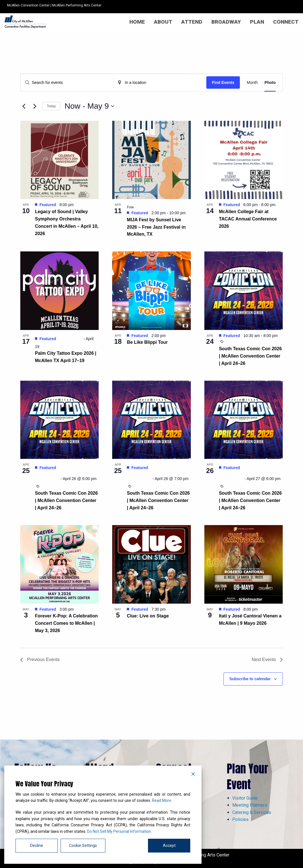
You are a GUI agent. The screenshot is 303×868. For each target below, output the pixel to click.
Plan (257, 22)
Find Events (223, 82)
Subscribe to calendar (250, 679)
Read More (162, 800)
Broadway (226, 22)
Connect (286, 22)
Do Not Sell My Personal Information (119, 831)
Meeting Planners (250, 805)
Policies (240, 819)
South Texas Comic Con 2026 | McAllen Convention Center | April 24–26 (250, 356)
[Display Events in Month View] (252, 83)
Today (51, 106)
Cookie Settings (83, 845)
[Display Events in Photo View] (270, 83)
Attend (192, 22)
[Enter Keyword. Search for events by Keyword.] (67, 83)
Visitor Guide (245, 798)
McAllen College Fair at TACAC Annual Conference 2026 (248, 219)
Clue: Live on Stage (148, 616)
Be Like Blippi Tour (147, 342)
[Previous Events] (24, 106)
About (163, 22)
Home (137, 22)
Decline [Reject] (37, 845)
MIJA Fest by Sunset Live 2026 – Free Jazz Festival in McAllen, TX (156, 227)
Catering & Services (252, 812)
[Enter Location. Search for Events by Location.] (160, 83)
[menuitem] (137, 22)
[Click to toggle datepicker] (89, 106)
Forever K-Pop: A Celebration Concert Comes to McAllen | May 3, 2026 (66, 623)
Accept (169, 845)
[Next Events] (35, 106)
